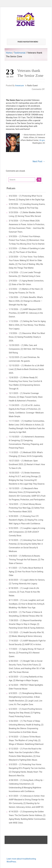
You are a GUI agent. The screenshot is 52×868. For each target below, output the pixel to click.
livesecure (19, 86)
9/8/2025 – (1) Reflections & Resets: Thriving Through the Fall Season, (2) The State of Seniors (26, 560)
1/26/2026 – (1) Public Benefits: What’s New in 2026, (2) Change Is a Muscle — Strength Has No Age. (26, 301)
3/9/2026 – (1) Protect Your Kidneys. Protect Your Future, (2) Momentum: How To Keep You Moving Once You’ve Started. (27, 240)
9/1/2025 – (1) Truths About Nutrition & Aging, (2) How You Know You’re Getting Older (26, 572)
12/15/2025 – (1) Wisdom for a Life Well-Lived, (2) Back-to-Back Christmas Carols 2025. (27, 369)
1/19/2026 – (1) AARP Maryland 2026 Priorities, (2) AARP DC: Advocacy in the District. (26, 313)
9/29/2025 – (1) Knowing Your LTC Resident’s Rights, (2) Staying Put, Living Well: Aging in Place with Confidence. (26, 520)
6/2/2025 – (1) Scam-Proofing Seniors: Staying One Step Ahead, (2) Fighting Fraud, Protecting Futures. (26, 713)
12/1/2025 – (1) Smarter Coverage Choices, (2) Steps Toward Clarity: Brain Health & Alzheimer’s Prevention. (26, 397)
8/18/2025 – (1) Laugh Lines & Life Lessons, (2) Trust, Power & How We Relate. (24, 592)
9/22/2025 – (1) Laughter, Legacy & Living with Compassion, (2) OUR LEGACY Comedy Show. (27, 532)
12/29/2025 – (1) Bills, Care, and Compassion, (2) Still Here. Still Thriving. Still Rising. (26, 349)
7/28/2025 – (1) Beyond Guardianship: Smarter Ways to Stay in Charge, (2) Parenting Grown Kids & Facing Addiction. (27, 624)
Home (9, 53)
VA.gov (42, 140)
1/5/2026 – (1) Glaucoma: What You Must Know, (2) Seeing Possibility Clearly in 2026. (27, 337)
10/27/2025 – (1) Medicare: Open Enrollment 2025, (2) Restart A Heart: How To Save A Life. (27, 464)
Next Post (39, 161)
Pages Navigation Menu (25, 42)
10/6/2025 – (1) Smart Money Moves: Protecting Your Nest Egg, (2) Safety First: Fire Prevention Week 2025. (27, 508)
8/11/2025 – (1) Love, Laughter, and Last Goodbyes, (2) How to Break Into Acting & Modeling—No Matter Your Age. (27, 604)
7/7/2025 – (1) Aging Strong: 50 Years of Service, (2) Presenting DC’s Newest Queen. (26, 653)
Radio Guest (32, 86)
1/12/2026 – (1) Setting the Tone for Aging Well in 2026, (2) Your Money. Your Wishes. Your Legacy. (27, 325)
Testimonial (20, 53)
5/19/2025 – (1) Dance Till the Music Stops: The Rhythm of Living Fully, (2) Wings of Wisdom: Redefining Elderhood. (26, 740)
